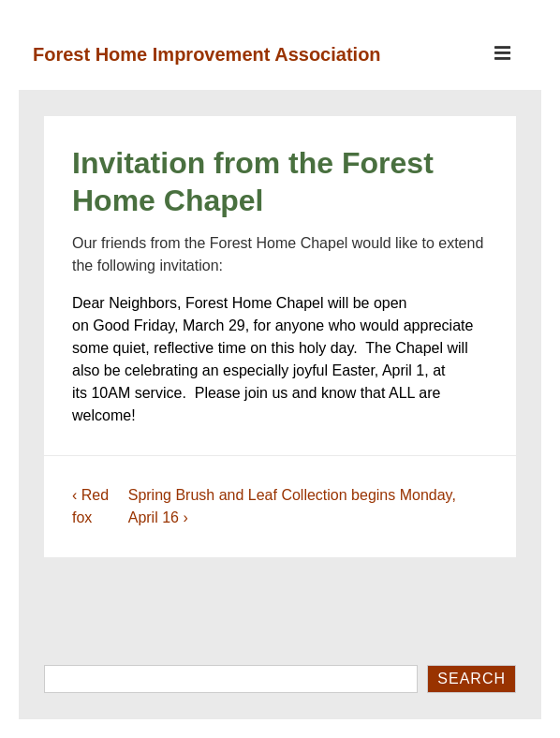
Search (472, 679)
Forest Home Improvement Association (207, 54)
